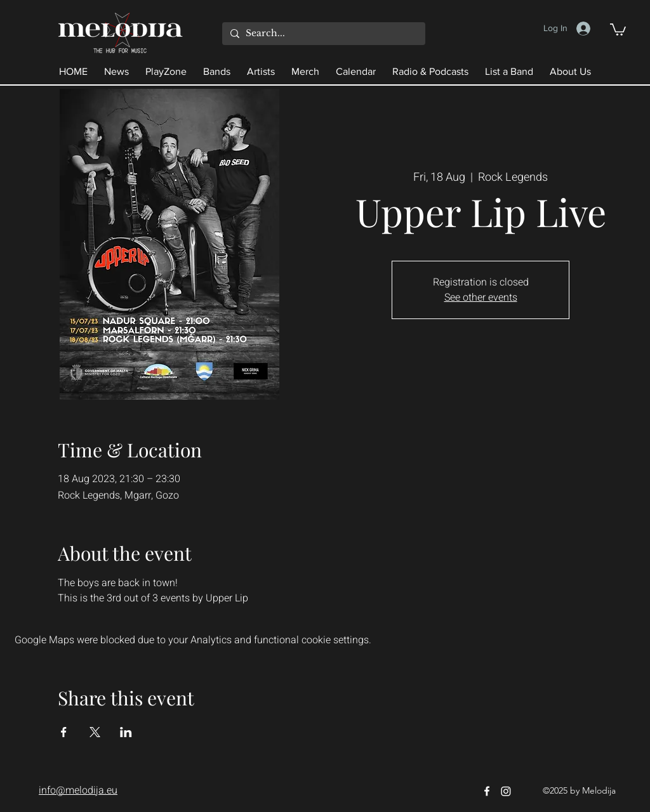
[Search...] (322, 34)
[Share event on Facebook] (64, 732)
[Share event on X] (95, 732)
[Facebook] (487, 791)
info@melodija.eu (78, 790)
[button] (618, 29)
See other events (481, 298)
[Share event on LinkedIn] (126, 732)
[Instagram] (506, 791)
